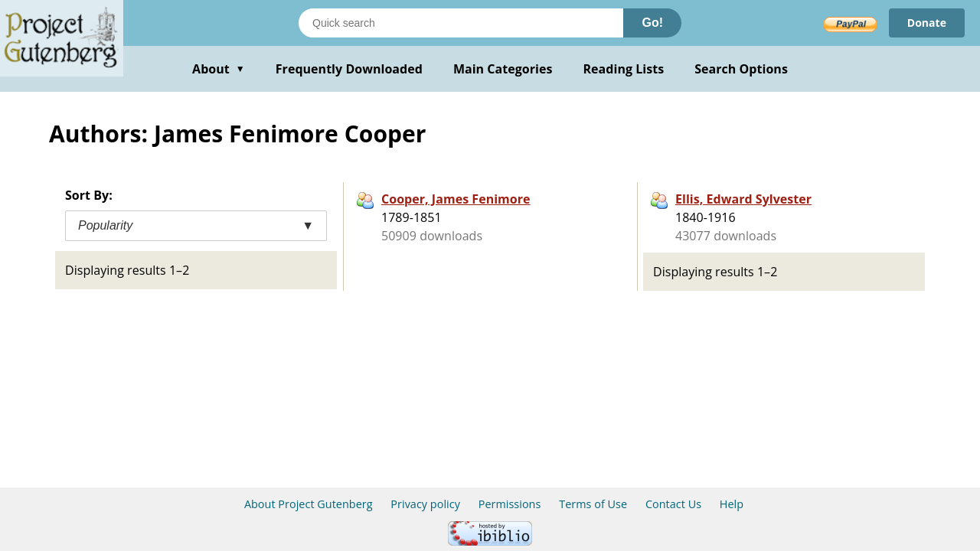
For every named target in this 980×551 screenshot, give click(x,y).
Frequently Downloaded (349, 69)
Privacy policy (425, 504)
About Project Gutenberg (309, 504)
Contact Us (673, 504)
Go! (652, 23)
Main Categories (503, 69)
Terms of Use (593, 504)
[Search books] (461, 23)
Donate (927, 23)
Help (732, 504)
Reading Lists (624, 69)
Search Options (741, 69)
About (219, 69)
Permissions (510, 504)
